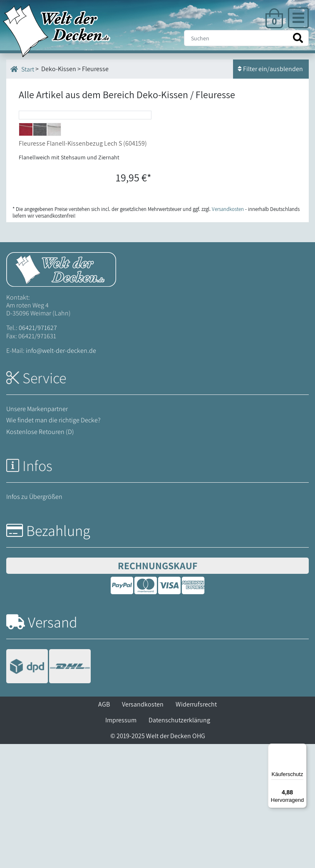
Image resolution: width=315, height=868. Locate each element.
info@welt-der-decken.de (61, 474)
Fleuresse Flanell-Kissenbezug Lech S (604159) (83, 267)
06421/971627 (38, 452)
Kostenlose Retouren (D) (40, 555)
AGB (104, 828)
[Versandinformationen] (48, 791)
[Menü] (302, 749)
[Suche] (246, 38)
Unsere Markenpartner (37, 533)
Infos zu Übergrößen (34, 620)
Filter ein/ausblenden (271, 69)
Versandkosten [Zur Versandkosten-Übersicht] (228, 333)
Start (22, 69)
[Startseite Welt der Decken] (61, 393)
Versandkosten (143, 828)
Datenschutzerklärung (179, 844)
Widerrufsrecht (196, 828)
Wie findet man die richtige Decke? (53, 544)
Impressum (121, 844)
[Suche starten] (298, 38)
